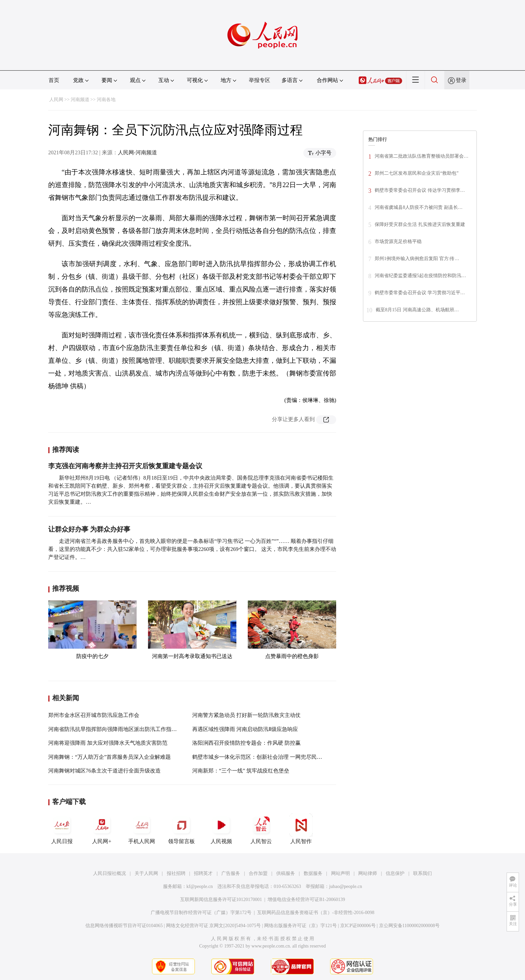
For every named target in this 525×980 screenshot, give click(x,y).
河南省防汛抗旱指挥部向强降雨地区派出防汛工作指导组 (115, 729)
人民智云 (261, 829)
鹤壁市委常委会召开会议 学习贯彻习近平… (420, 293)
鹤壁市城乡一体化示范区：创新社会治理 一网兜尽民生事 (260, 757)
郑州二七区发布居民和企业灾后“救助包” (417, 173)
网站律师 (368, 873)
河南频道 (80, 100)
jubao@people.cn (346, 886)
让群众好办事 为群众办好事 (89, 529)
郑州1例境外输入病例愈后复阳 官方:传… (417, 259)
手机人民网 (142, 829)
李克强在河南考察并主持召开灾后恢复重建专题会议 (125, 466)
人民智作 (301, 829)
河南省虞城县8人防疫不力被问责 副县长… (419, 207)
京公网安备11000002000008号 (409, 926)
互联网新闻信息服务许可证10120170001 (221, 900)
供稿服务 (286, 873)
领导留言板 (181, 829)
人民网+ (102, 829)
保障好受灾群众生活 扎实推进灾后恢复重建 (420, 224)
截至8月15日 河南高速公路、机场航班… (417, 310)
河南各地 (106, 100)
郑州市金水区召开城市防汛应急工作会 (94, 715)
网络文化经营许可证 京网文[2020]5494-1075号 (214, 926)
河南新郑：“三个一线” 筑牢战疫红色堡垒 (241, 771)
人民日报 (62, 829)
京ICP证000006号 (358, 926)
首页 (54, 80)
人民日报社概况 (109, 873)
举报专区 (259, 80)
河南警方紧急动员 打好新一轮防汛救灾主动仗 (246, 715)
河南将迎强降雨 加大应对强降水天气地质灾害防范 (108, 743)
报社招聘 (176, 873)
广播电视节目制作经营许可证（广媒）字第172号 (201, 913)
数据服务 (313, 873)
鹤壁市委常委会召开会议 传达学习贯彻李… (420, 190)
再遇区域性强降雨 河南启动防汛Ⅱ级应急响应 (245, 729)
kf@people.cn (200, 886)
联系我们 (423, 873)
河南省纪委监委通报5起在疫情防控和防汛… (420, 276)
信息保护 (395, 873)
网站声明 (341, 873)
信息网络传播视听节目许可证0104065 (124, 926)
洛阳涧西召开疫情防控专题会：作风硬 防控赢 (246, 743)
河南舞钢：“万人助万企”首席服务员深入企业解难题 (109, 757)
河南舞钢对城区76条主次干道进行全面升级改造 (104, 771)
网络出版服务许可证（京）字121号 (301, 926)
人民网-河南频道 (137, 152)
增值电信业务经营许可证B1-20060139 (306, 900)
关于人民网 (146, 873)
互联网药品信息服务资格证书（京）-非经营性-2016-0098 (316, 913)
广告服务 (231, 873)
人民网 (56, 100)
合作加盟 (258, 873)
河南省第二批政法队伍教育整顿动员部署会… (422, 156)
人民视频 (221, 829)
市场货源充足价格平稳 (398, 241)
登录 (461, 80)
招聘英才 (203, 873)
